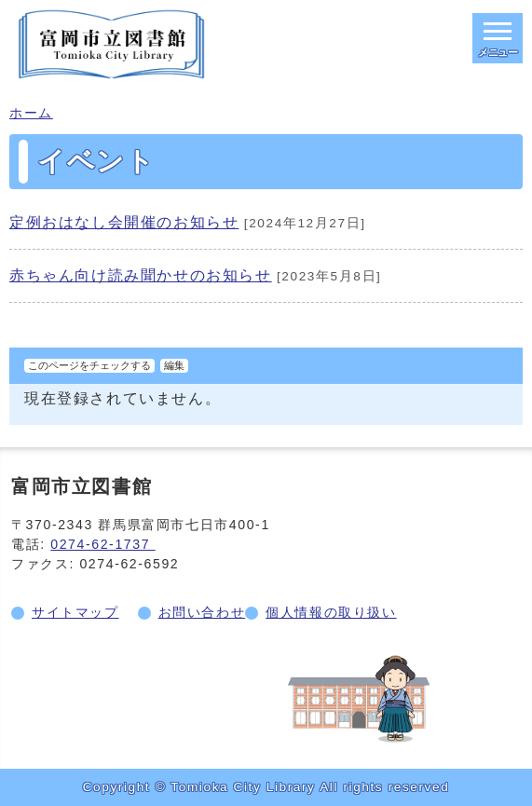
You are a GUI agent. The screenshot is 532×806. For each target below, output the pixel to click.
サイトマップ (75, 612)
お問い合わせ (202, 612)
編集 (174, 365)
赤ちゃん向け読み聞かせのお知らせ (141, 275)
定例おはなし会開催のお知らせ (124, 222)
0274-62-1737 (102, 544)
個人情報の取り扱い (331, 612)
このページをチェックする (89, 365)
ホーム (31, 113)
